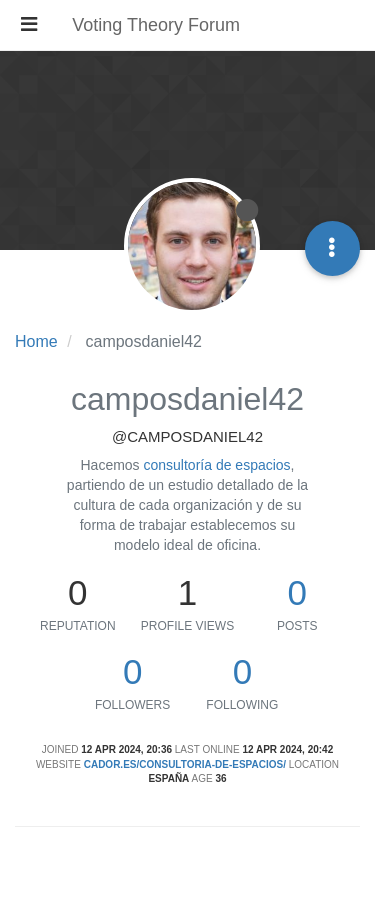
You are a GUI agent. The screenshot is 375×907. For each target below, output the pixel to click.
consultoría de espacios (217, 465)
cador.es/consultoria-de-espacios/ (185, 764)
